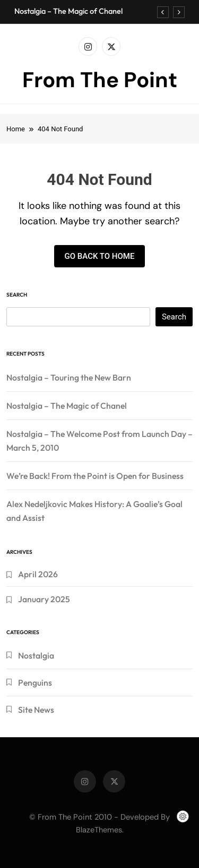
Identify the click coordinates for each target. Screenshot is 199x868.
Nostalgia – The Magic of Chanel (68, 11)
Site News (36, 710)
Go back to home (100, 256)
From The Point (100, 80)
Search (17, 295)
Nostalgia (36, 655)
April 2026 (38, 574)
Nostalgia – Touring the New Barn (69, 377)
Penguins (35, 682)
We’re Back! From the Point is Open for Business (95, 476)
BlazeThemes (99, 830)
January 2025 (44, 599)
